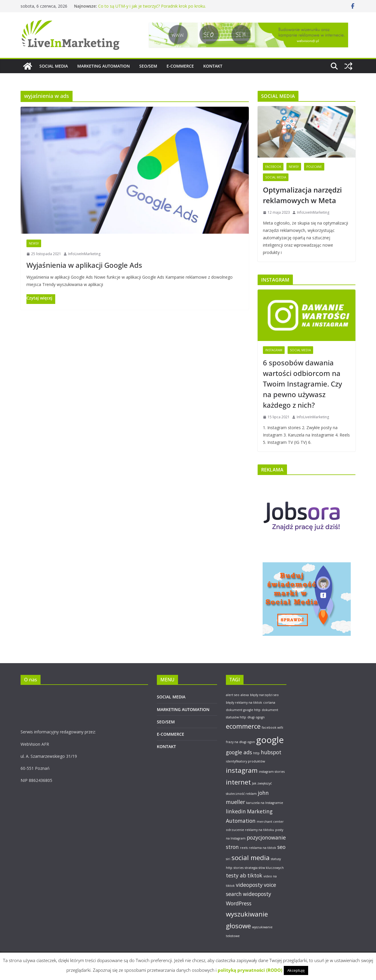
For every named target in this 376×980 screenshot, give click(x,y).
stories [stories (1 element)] (239, 868)
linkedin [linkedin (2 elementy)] (236, 811)
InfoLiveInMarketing (84, 254)
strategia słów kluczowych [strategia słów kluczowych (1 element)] (264, 868)
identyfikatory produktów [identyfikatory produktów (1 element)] (245, 761)
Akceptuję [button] (296, 970)
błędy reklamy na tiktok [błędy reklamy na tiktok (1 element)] (244, 703)
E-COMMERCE (180, 66)
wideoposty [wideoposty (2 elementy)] (257, 894)
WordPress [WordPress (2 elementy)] (239, 903)
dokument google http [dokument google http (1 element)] (243, 710)
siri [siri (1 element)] (228, 859)
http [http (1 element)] (256, 753)
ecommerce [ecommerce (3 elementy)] (243, 726)
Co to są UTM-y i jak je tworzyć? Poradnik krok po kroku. (152, 6)
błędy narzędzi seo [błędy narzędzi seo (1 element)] (264, 695)
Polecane (314, 167)
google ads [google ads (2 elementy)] (239, 752)
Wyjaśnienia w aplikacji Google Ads (84, 265)
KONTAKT (213, 66)
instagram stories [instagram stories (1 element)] (272, 772)
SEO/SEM (148, 66)
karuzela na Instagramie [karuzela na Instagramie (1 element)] (265, 803)
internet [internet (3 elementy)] (238, 782)
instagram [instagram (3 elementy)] (242, 770)
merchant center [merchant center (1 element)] (270, 822)
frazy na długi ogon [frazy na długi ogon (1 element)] (240, 742)
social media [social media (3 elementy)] (251, 858)
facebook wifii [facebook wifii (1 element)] (272, 728)
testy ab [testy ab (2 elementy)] (236, 875)
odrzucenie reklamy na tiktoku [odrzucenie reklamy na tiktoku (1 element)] (250, 830)
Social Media (276, 177)
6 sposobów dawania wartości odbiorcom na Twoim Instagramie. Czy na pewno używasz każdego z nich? (302, 384)
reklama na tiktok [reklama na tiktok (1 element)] (262, 848)
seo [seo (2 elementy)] (281, 847)
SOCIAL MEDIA (54, 66)
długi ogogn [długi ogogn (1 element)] (256, 717)
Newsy (34, 243)
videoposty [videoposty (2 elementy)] (249, 885)
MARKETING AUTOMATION (104, 66)
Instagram (274, 350)
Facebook (273, 167)
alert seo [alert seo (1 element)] (233, 695)
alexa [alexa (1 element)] (245, 695)
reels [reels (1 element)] (244, 848)
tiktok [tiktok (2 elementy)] (255, 875)
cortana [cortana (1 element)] (269, 703)
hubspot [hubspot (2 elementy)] (271, 752)
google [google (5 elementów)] (270, 740)
